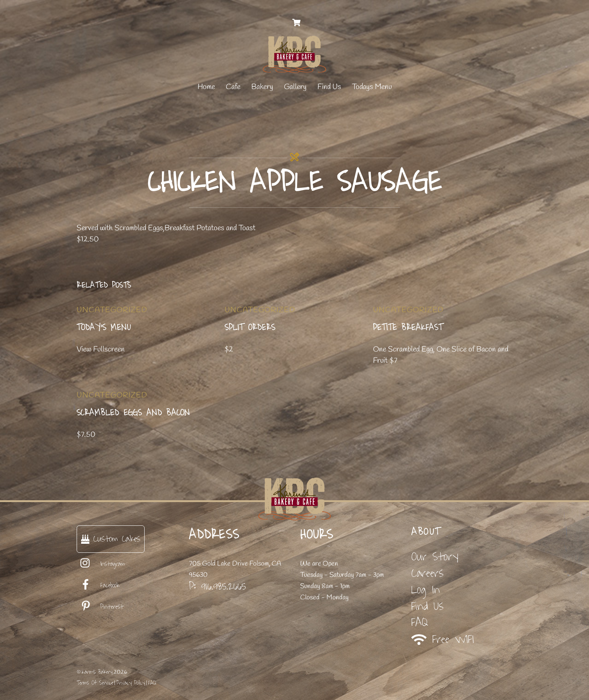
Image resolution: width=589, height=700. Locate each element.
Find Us (329, 87)
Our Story (435, 557)
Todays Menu (372, 87)
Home (206, 87)
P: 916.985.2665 (217, 586)
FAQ (420, 622)
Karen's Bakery (97, 672)
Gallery (295, 87)
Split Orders (250, 327)
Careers (427, 573)
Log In (426, 590)
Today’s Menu (104, 327)
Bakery (262, 87)
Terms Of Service (95, 683)
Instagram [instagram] (101, 564)
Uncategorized (112, 310)
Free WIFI (443, 640)
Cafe (233, 87)
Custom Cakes (111, 539)
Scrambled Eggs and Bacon (133, 413)
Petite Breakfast (408, 327)
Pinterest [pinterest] (100, 607)
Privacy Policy (131, 683)
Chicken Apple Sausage (295, 182)
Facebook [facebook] (98, 585)
